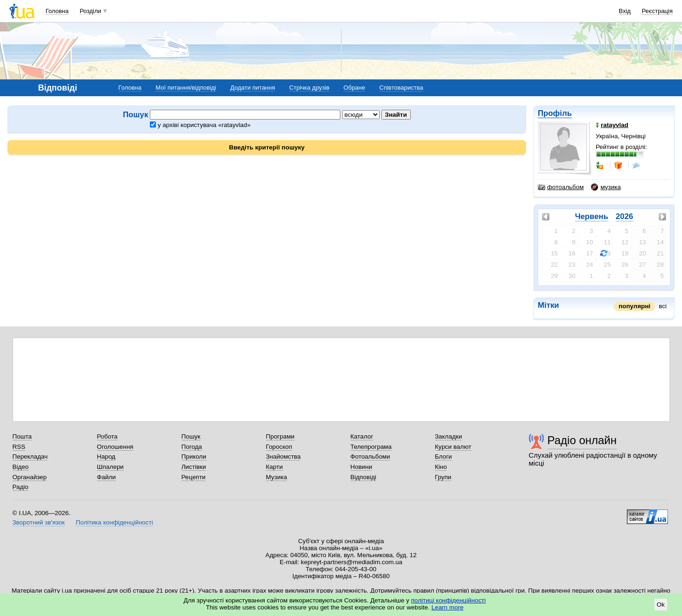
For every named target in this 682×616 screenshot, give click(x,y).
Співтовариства (401, 88)
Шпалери (110, 467)
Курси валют (453, 447)
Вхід (625, 11)
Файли (107, 477)
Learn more (447, 607)
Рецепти (194, 477)
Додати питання (253, 88)
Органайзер (30, 477)
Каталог (362, 436)
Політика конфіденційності (114, 522)
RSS (19, 447)
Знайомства (284, 457)
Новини (362, 467)
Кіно (441, 467)
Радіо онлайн (582, 440)
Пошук (191, 436)
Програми (280, 436)
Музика (277, 477)
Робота (107, 436)
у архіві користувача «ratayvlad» (200, 125)
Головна (57, 11)
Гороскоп (279, 447)
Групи (443, 477)
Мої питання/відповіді (186, 88)
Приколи (194, 457)
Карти (274, 467)
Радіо (21, 487)
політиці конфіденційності (449, 600)
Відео (21, 467)
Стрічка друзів (309, 88)
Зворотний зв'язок (39, 522)
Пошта (22, 436)
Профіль (555, 113)
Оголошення (115, 447)
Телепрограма (371, 447)
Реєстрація (657, 11)
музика (606, 187)
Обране (354, 88)
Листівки (194, 467)
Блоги (444, 457)
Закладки (449, 436)
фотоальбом (561, 187)
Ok (661, 605)
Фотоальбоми (370, 457)
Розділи (91, 11)
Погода (192, 447)
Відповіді (364, 477)
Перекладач (30, 457)
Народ (106, 457)
